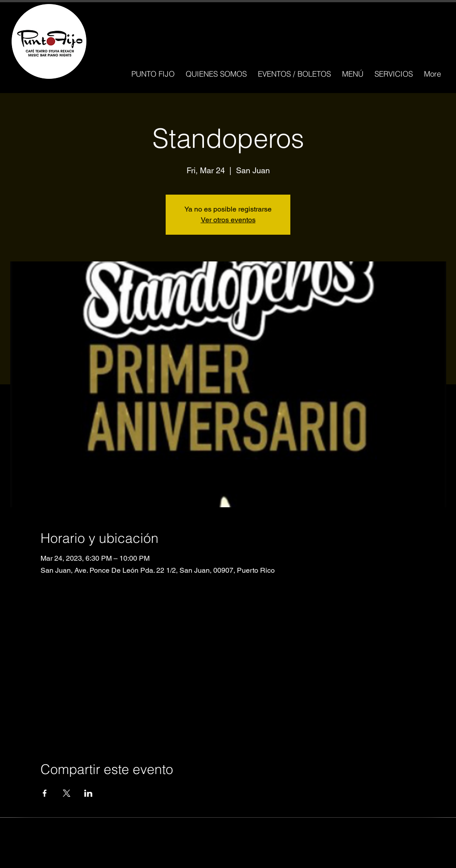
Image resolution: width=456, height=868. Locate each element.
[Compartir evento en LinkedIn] (88, 793)
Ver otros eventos (228, 220)
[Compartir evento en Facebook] (45, 793)
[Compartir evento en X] (67, 793)
